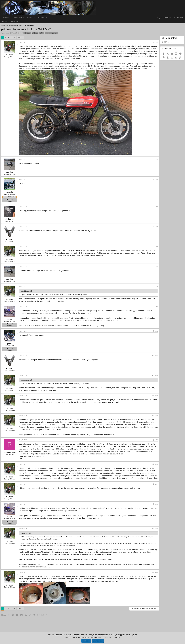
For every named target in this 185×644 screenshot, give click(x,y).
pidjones (6, 33)
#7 (157, 267)
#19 (157, 529)
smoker (48, 33)
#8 (157, 286)
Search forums (15, 21)
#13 (157, 396)
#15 (157, 440)
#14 (157, 416)
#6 (157, 247)
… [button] (12, 37)
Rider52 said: (25, 291)
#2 (157, 159)
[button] (24, 18)
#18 (157, 504)
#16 (157, 464)
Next (19, 37)
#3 (157, 179)
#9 (157, 307)
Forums (6, 18)
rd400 (42, 33)
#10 (157, 331)
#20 (157, 572)
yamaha (55, 33)
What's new (18, 18)
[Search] (178, 18)
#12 (157, 376)
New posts (5, 21)
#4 (157, 207)
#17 (157, 484)
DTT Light (167, 42)
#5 (157, 227)
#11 (157, 356)
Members (41, 18)
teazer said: (24, 533)
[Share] (154, 42)
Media (30, 18)
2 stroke (28, 33)
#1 (157, 42)
